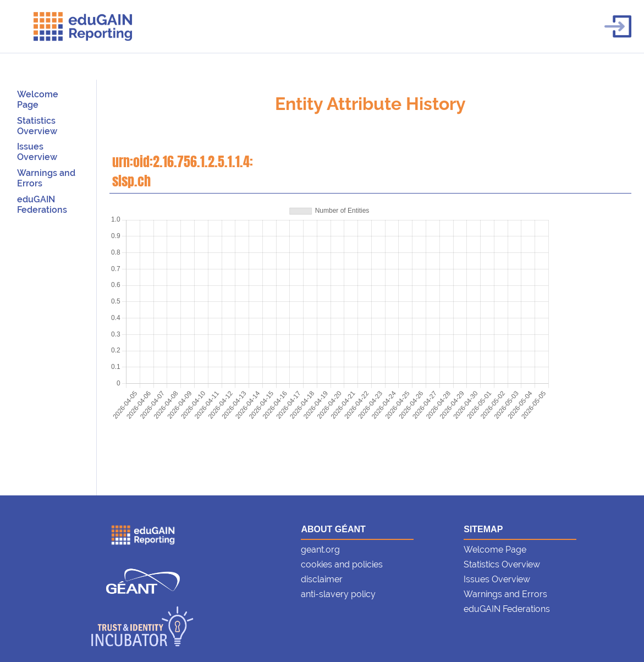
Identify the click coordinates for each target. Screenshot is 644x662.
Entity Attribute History (370, 104)
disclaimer (322, 579)
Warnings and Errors (505, 594)
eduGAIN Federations (42, 205)
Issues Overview (37, 152)
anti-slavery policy (338, 594)
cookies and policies (342, 564)
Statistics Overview (37, 126)
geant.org (320, 550)
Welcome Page (38, 100)
